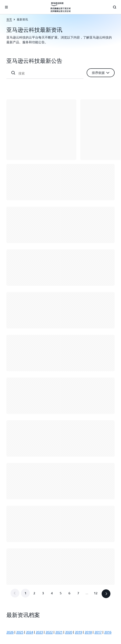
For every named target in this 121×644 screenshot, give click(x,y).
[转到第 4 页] (52, 593)
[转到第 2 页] (34, 593)
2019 (78, 632)
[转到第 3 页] (43, 593)
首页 (9, 19)
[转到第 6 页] (69, 593)
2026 (10, 632)
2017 (98, 632)
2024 (30, 632)
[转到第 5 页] (60, 593)
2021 (59, 632)
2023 (39, 632)
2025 (20, 632)
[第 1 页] (25, 593)
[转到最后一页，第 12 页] (96, 593)
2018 (88, 632)
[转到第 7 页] (78, 593)
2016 (108, 632)
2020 (69, 632)
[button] (101, 73)
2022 (49, 632)
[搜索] (49, 73)
